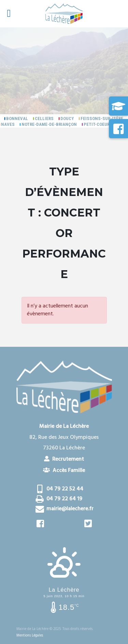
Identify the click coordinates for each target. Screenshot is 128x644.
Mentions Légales (30, 636)
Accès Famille (64, 470)
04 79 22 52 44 (65, 489)
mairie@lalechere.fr (70, 509)
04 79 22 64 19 (64, 499)
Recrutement (64, 459)
